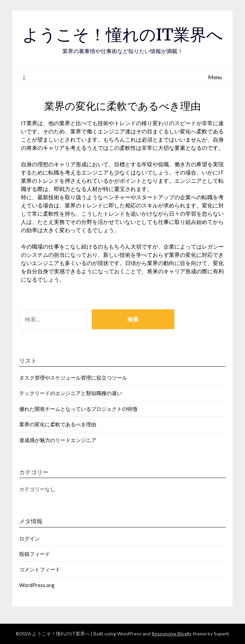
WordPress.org (37, 585)
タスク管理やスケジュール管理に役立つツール (73, 378)
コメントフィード (40, 569)
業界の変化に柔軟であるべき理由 (58, 424)
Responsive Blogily (171, 634)
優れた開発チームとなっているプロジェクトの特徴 (78, 409)
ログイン (29, 538)
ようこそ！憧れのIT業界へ (123, 35)
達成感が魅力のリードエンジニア (58, 440)
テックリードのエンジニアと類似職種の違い (71, 393)
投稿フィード (35, 554)
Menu (215, 77)
